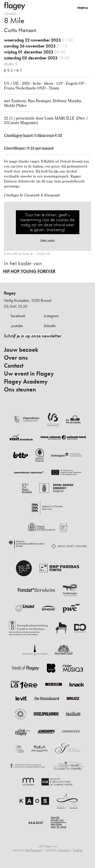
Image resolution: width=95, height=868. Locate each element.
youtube (17, 326)
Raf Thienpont (34, 850)
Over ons (16, 358)
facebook (18, 316)
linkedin (50, 326)
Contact (14, 366)
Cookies (78, 850)
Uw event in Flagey (29, 374)
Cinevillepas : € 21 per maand (29, 148)
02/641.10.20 (16, 306)
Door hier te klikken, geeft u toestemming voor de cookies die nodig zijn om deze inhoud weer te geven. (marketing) (47, 222)
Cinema (10, 14)
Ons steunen (20, 390)
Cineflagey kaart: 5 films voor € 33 (33, 135)
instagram (51, 316)
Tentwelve (64, 850)
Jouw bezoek (21, 350)
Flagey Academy (26, 382)
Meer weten (48, 240)
